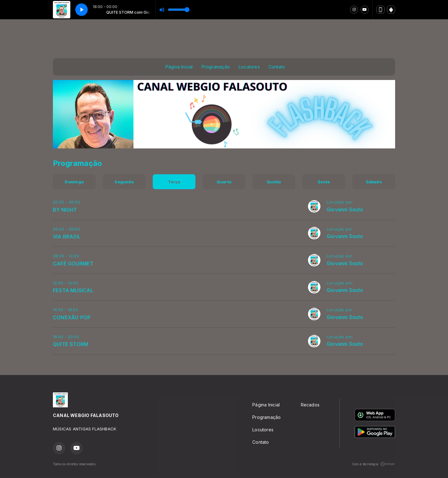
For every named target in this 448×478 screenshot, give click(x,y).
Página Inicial (179, 67)
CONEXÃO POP (72, 317)
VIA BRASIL (67, 237)
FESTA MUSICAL (73, 290)
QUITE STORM (70, 344)
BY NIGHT (65, 210)
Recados (310, 405)
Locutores (249, 67)
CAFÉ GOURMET (73, 264)
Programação (216, 67)
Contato (277, 67)
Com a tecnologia (373, 464)
